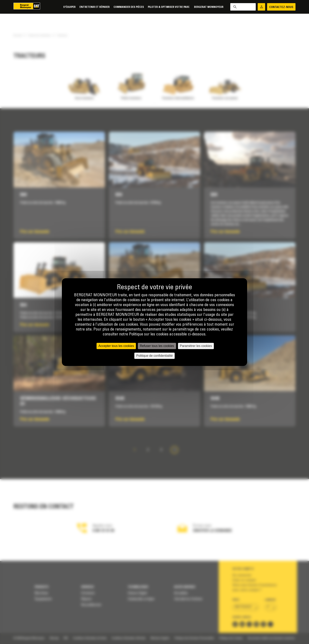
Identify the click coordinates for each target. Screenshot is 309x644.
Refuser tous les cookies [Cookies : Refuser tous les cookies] (157, 346)
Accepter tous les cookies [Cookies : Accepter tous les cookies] (116, 346)
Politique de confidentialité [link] (154, 356)
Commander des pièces (129, 7)
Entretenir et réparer (95, 7)
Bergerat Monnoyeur (209, 7)
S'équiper (69, 7)
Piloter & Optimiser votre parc (169, 7)
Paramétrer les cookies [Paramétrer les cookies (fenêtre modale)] (196, 346)
